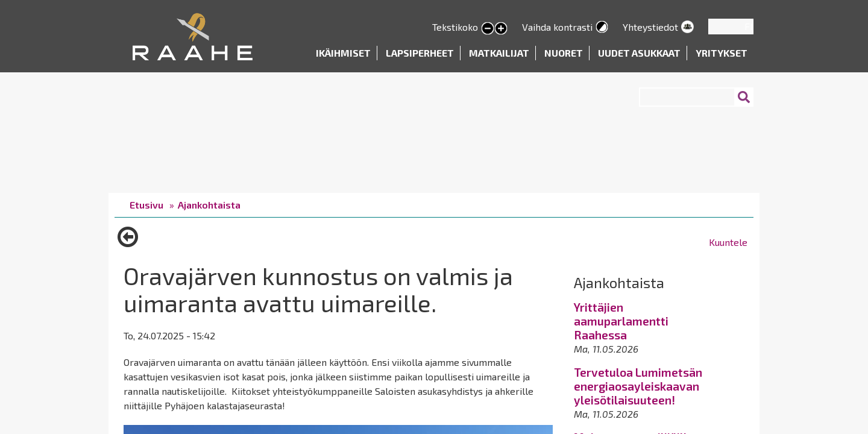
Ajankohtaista (209, 205)
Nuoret (564, 53)
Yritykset (722, 53)
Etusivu (146, 205)
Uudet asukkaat (639, 53)
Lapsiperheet (420, 53)
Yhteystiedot (650, 27)
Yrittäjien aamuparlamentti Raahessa (621, 321)
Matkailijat (499, 53)
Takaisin (128, 241)
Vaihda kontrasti (557, 27)
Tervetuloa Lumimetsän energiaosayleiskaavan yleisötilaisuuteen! (638, 386)
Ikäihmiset (343, 53)
